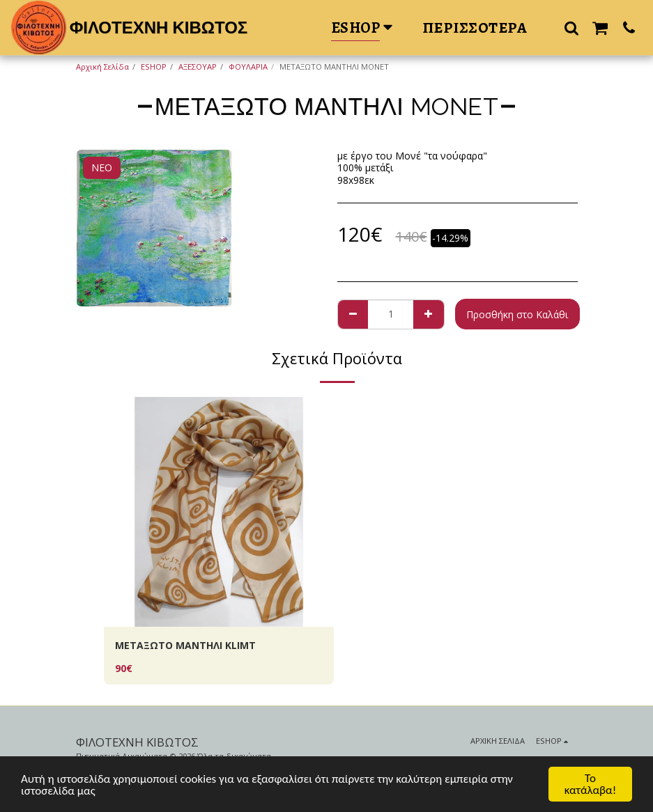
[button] (571, 28)
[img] (219, 512)
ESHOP (154, 67)
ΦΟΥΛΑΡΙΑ (248, 67)
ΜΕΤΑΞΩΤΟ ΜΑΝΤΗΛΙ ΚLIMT (185, 645)
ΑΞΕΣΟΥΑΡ (198, 67)
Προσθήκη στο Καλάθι (517, 314)
